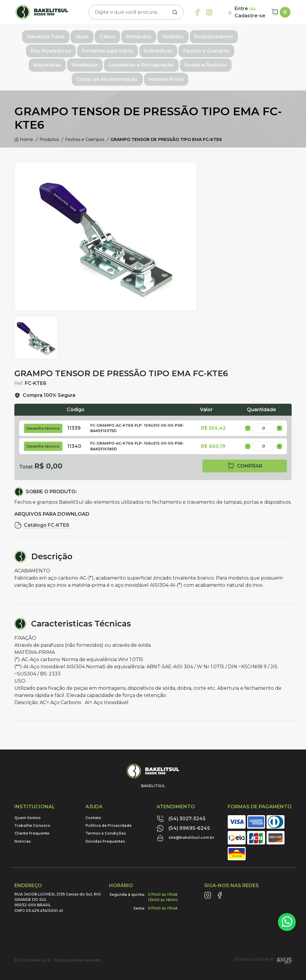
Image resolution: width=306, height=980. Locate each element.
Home (24, 121)
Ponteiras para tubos (67, 48)
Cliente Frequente (32, 815)
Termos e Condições (106, 815)
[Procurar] (175, 12)
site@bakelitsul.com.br (186, 819)
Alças (80, 35)
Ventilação (251, 48)
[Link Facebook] (197, 12)
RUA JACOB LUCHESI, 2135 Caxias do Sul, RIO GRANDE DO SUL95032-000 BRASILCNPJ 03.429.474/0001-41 (58, 884)
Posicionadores (211, 35)
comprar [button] (245, 447)
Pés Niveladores (262, 35)
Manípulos (136, 35)
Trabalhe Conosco (32, 807)
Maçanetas (214, 48)
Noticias (23, 822)
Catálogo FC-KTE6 (42, 507)
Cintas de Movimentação (195, 61)
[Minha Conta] (247, 12)
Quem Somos (27, 799)
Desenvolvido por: (263, 943)
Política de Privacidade (108, 807)
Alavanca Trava (43, 35)
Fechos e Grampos (166, 48)
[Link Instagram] (209, 12)
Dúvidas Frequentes (105, 822)
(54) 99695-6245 (183, 810)
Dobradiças (118, 48)
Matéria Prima (254, 61)
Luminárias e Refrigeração (68, 61)
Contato (93, 799)
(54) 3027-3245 (181, 800)
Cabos (105, 35)
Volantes (170, 35)
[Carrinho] (281, 12)
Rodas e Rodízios (132, 61)
